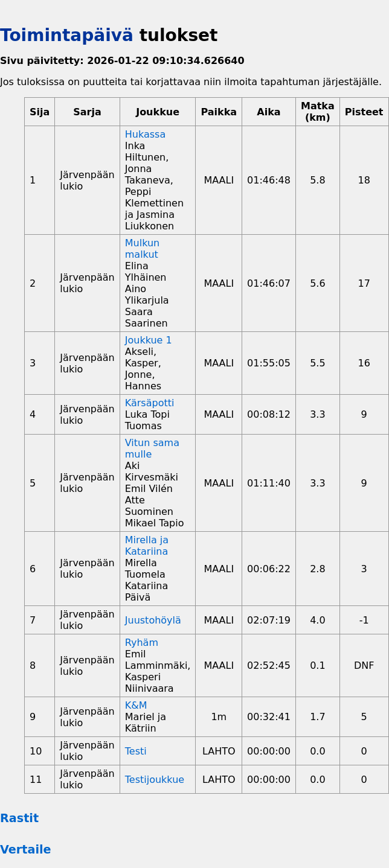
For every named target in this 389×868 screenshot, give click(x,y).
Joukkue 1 (149, 340)
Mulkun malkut (142, 249)
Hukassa (145, 134)
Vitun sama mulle (152, 448)
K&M (136, 705)
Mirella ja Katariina (147, 546)
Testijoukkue (155, 780)
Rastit (19, 818)
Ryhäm (142, 643)
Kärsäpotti (150, 403)
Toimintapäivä (67, 35)
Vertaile (26, 850)
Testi (136, 751)
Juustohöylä (153, 620)
